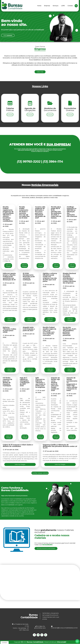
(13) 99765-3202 (40, 628)
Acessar (10, 121)
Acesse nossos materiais (46, 548)
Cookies (5, 643)
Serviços (56, 6)
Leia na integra (8, 266)
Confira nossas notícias (40, 473)
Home (39, 6)
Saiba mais (40, 72)
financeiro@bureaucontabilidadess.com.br (64, 627)
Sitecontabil (62, 642)
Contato (70, 6)
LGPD (63, 6)
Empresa (47, 6)
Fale (8, 35)
